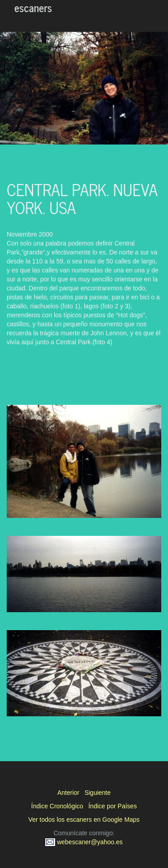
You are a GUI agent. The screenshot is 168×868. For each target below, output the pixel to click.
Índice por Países (112, 806)
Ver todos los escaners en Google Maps (84, 820)
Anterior (68, 793)
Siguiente (98, 793)
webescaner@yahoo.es (84, 842)
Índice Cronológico (57, 806)
